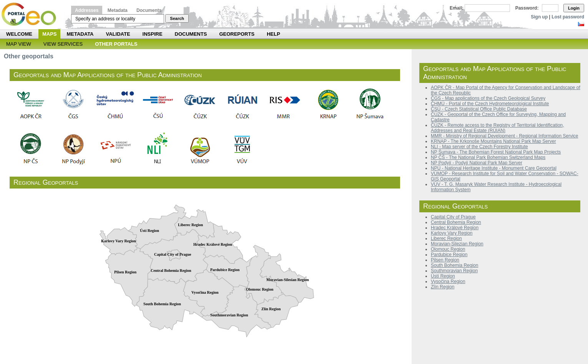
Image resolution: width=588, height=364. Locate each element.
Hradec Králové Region (455, 228)
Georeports (237, 34)
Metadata (118, 10)
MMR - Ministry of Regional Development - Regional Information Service (504, 136)
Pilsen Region (445, 260)
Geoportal (450, 179)
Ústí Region (443, 276)
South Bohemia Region (454, 265)
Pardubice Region (449, 255)
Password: (527, 8)
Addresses (87, 10)
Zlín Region (443, 287)
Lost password (568, 17)
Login (574, 8)
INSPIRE (153, 34)
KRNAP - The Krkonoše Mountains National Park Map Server (493, 141)
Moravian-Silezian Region (457, 244)
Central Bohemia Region (456, 222)
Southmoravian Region (454, 271)
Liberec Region (446, 238)
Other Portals (116, 44)
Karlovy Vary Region (452, 233)
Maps (50, 34)
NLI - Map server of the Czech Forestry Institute (479, 147)
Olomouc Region (448, 249)
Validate (118, 34)
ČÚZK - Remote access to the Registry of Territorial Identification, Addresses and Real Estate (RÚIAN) (497, 128)
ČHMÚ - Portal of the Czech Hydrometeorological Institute (490, 104)
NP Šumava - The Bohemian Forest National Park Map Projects (496, 152)
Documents (149, 10)
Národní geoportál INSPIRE (32, 14)
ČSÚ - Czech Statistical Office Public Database (479, 109)
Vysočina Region (448, 281)
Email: (457, 8)
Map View (19, 44)
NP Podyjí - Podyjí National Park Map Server (477, 163)
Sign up (539, 17)
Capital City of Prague (453, 217)
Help (273, 34)
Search (177, 18)
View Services (63, 44)
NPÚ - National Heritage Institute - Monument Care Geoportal (494, 168)
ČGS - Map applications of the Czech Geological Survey (488, 98)
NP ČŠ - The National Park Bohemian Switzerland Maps (488, 157)
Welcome (19, 34)
